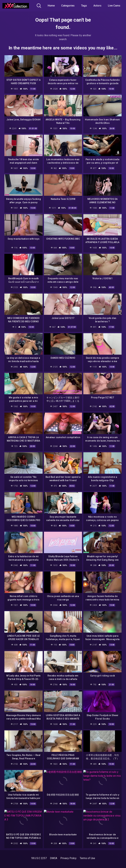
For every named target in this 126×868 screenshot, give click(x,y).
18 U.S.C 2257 (39, 858)
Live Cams (114, 6)
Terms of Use (87, 858)
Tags (84, 6)
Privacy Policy (68, 858)
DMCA (54, 858)
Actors (97, 6)
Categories (68, 6)
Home (51, 6)
